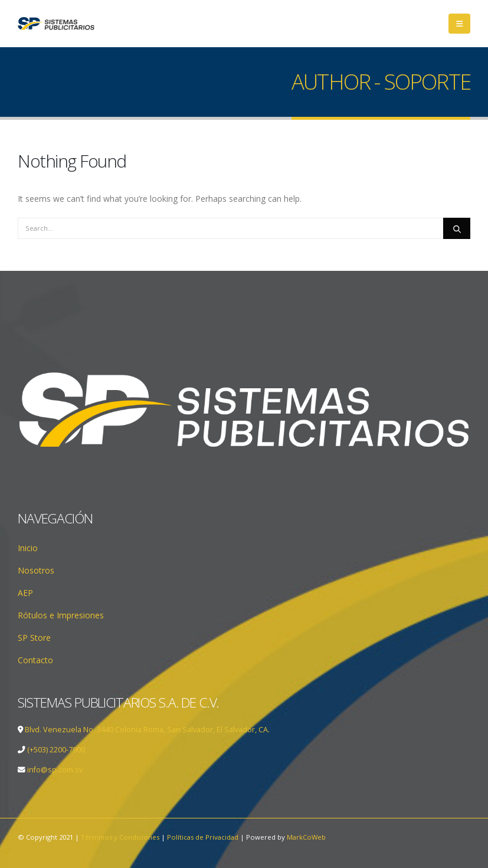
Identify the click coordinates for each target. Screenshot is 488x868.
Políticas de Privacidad (203, 837)
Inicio (28, 548)
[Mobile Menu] (459, 24)
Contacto (35, 660)
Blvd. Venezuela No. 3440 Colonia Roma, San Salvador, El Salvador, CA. (147, 730)
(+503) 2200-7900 (56, 750)
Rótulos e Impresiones (61, 615)
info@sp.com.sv (54, 770)
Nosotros (36, 570)
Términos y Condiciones (120, 837)
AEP (25, 593)
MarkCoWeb (306, 837)
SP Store (34, 638)
